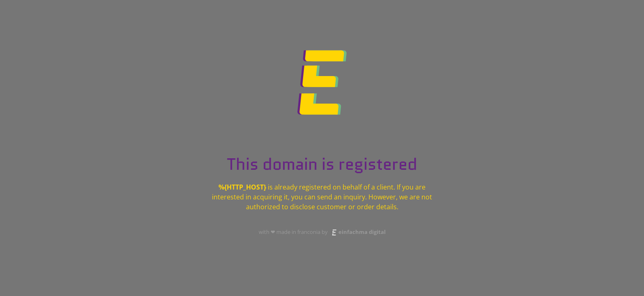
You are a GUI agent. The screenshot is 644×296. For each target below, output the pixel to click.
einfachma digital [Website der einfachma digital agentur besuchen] (357, 232)
